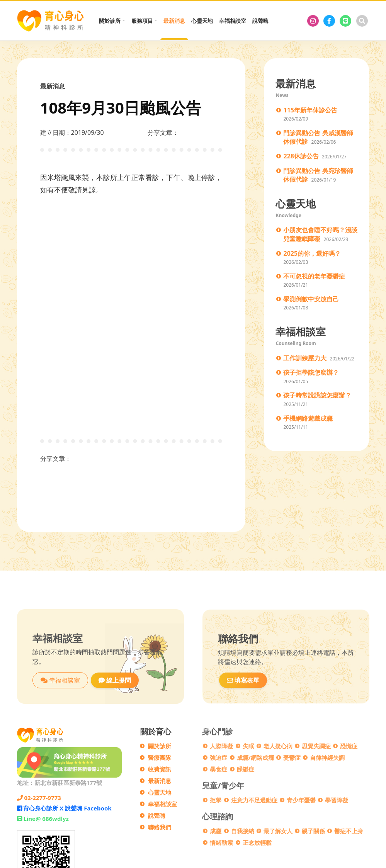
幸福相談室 (233, 21)
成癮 (216, 831)
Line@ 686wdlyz (43, 819)
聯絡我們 (160, 827)
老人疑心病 (278, 746)
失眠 (248, 746)
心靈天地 (202, 21)
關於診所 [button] (110, 21)
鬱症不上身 (349, 831)
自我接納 (243, 831)
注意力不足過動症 (254, 800)
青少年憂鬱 (301, 800)
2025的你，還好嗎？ (312, 253)
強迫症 (219, 758)
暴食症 (219, 769)
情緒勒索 (221, 843)
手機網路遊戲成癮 (308, 418)
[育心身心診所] (313, 21)
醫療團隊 (160, 758)
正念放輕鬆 (257, 843)
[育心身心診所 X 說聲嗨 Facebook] (329, 21)
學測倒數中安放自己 (311, 299)
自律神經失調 (327, 758)
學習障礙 (337, 800)
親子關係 (313, 831)
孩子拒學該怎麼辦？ (311, 372)
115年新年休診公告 (310, 110)
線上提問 (115, 680)
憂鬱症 (292, 758)
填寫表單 (243, 680)
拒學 (216, 800)
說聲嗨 (260, 21)
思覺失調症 (316, 746)
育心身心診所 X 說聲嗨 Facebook (64, 808)
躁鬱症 (246, 769)
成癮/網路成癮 (255, 758)
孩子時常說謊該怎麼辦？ (317, 395)
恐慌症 (349, 746)
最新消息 (174, 21)
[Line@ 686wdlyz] (345, 21)
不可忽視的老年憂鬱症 (314, 276)
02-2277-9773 (39, 798)
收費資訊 (160, 769)
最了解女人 (278, 831)
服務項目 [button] (142, 21)
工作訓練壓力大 (305, 358)
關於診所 (160, 746)
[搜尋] (362, 21)
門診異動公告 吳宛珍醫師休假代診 (318, 175)
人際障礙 (221, 746)
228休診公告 (301, 156)
